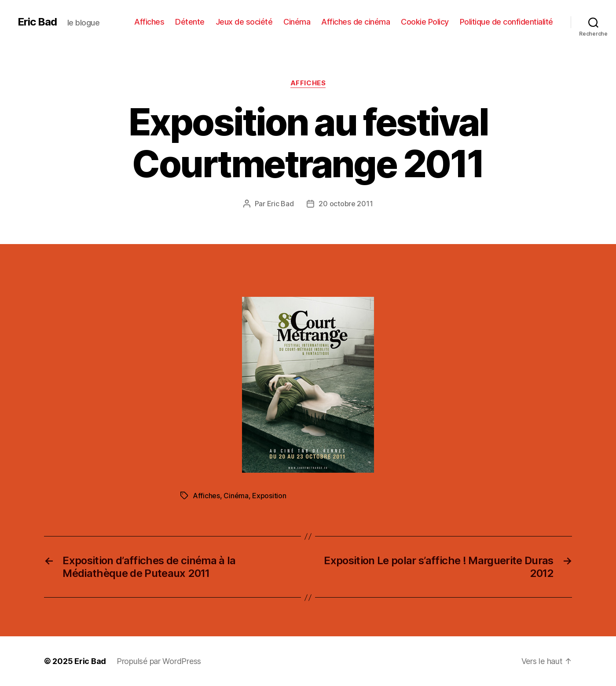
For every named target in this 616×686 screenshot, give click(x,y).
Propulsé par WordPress (159, 661)
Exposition (269, 496)
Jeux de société (244, 22)
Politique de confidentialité (506, 22)
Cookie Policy (425, 22)
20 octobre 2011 (346, 204)
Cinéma (297, 22)
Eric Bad (37, 22)
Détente (190, 22)
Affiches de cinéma (356, 22)
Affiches (149, 22)
